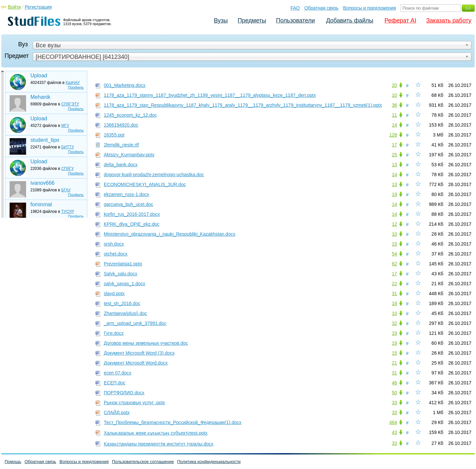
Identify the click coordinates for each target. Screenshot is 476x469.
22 (394, 284)
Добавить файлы (350, 20)
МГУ (65, 126)
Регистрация (38, 7)
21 (394, 363)
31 (394, 293)
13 (394, 165)
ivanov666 (42, 183)
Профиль (76, 87)
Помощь (13, 462)
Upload (39, 76)
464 (393, 422)
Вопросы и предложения (370, 8)
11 (394, 115)
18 (394, 303)
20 (394, 85)
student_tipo (45, 140)
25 (394, 155)
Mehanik (40, 97)
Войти (14, 7)
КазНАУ (73, 83)
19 (394, 194)
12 (394, 224)
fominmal (41, 204)
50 (394, 393)
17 (394, 145)
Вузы (221, 20)
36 (394, 105)
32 (394, 323)
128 (393, 135)
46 (394, 383)
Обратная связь (321, 8)
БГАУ (66, 190)
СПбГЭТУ (70, 104)
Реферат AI (400, 20)
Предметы (252, 20)
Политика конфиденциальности (209, 462)
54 (394, 254)
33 (394, 403)
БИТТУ (68, 147)
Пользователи (295, 20)
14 (394, 125)
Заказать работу (449, 20)
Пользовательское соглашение (143, 462)
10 (394, 95)
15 (394, 244)
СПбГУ (67, 169)
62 (394, 264)
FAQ (295, 8)
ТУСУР (68, 212)
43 (394, 432)
